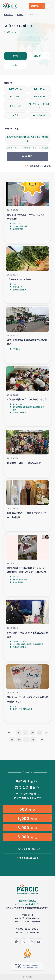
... (25, 733)
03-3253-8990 (29, 929)
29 (12, 740)
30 (19, 740)
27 (39, 733)
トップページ (9, 15)
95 (33, 740)
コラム (15, 65)
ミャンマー (40, 96)
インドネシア (40, 115)
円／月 (28, 809)
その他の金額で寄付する (29, 849)
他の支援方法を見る (29, 858)
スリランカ (40, 89)
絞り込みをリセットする (40, 166)
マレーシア (17, 106)
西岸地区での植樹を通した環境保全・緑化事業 (28, 139)
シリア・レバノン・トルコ (40, 106)
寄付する (35, 6)
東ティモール (16, 89)
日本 (16, 115)
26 (32, 733)
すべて (15, 56)
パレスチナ (16, 96)
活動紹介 (20, 15)
